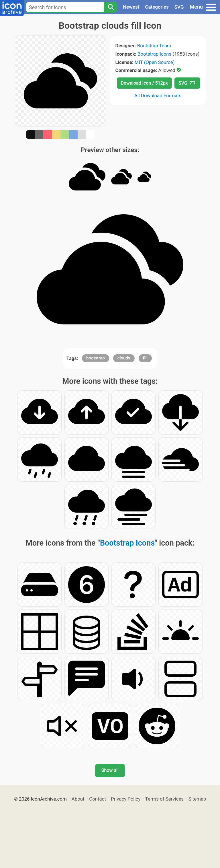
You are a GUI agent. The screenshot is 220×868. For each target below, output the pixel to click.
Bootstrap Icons (154, 54)
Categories (157, 7)
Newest (131, 7)
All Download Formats (158, 96)
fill (145, 358)
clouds (124, 358)
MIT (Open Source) (155, 62)
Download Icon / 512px (144, 83)
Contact (98, 799)
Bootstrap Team (154, 46)
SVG (179, 7)
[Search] (111, 7)
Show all (110, 770)
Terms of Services (164, 799)
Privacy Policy (126, 799)
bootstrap (96, 358)
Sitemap (197, 799)
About (78, 799)
